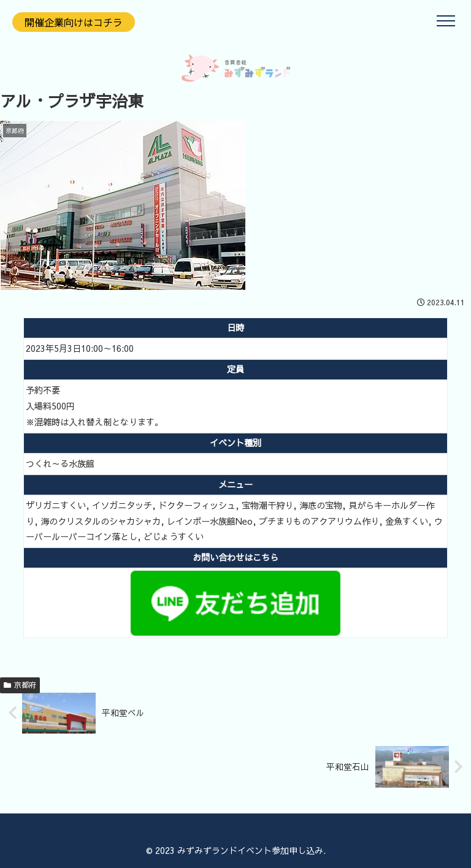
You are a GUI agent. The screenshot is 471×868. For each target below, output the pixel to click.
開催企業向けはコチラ (74, 22)
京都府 (20, 685)
